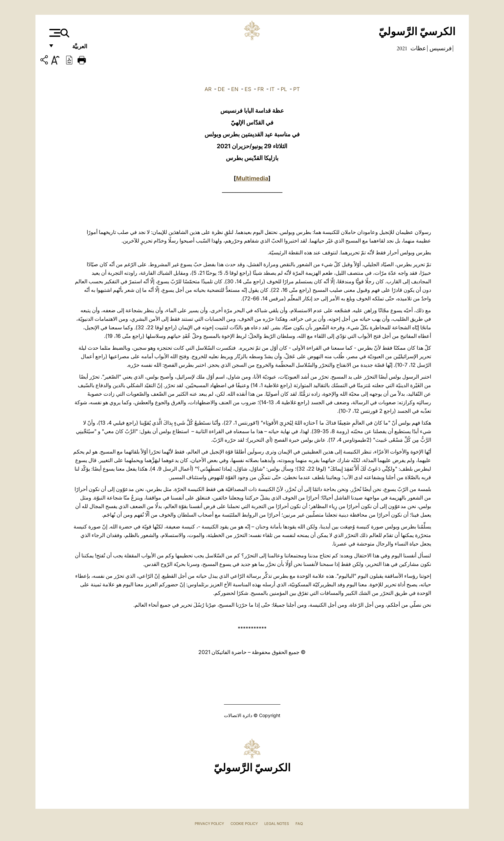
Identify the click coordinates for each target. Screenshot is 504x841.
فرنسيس (440, 48)
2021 (402, 48)
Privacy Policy (209, 824)
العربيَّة (73, 48)
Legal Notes (277, 824)
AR (208, 89)
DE (221, 89)
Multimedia (252, 178)
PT (296, 89)
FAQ (299, 824)
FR (261, 89)
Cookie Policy (244, 824)
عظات (418, 48)
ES (248, 89)
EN (235, 89)
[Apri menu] (54, 33)
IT (272, 89)
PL (284, 89)
